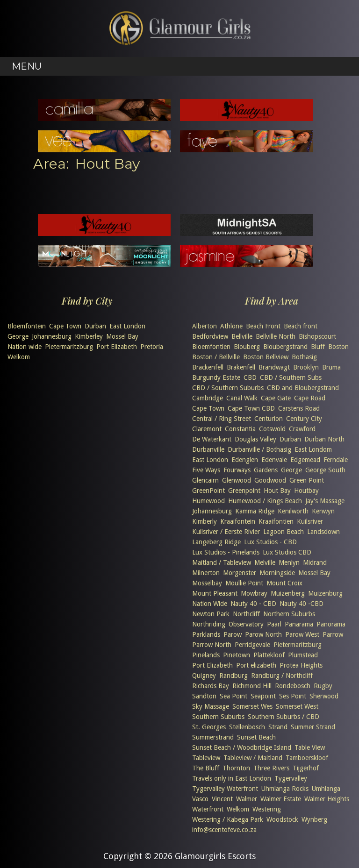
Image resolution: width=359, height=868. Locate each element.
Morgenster (240, 573)
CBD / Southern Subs (291, 377)
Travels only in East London (232, 778)
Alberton (205, 326)
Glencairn (205, 480)
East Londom (313, 449)
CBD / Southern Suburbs (228, 388)
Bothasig (304, 357)
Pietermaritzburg (69, 347)
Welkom (19, 357)
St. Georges (209, 727)
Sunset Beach (256, 737)
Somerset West (297, 706)
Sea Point (233, 696)
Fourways (237, 470)
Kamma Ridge (255, 511)
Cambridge (208, 398)
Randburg (233, 676)
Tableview (206, 758)
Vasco (200, 799)
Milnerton (206, 573)
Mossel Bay (122, 336)
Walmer (247, 799)
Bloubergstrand (285, 347)
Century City (304, 419)
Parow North (263, 634)
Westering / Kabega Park (228, 819)
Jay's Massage (325, 501)
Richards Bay (211, 686)
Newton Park (211, 614)
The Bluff (206, 768)
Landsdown (323, 532)
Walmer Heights (327, 799)
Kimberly (205, 521)
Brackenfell (208, 367)
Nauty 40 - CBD (253, 604)
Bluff (318, 347)
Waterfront (208, 809)
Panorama (331, 624)
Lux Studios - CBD (270, 542)
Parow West (302, 634)
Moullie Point (244, 583)
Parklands (206, 634)
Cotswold (272, 429)
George (18, 336)
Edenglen (245, 460)
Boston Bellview (266, 357)
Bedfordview (210, 336)
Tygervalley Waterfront (225, 789)
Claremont (207, 429)
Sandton (204, 696)
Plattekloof (269, 655)
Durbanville (208, 449)
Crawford (302, 429)
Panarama (299, 624)
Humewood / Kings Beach (265, 501)
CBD (250, 377)
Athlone (231, 326)
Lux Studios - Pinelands (226, 552)
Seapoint (263, 696)
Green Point (307, 480)
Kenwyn (323, 511)
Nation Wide (210, 604)
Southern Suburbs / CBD (284, 717)
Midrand (315, 562)
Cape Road (310, 398)
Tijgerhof (306, 768)
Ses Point (293, 696)
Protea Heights (301, 665)
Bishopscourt (317, 336)
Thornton (236, 768)
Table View (310, 747)
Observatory (246, 624)
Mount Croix (284, 583)
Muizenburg (325, 593)
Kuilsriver (310, 521)
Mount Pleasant (215, 593)
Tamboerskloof (307, 758)
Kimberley (89, 336)
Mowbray (254, 593)
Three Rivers (271, 768)
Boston (338, 347)
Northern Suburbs (289, 614)
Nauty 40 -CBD (302, 604)
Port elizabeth (256, 665)
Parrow (333, 634)
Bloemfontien (211, 347)
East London (127, 326)
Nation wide (25, 347)
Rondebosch (293, 686)
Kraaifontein (238, 521)
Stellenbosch (247, 727)
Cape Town (65, 326)
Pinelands (206, 655)
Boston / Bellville (216, 357)
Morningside (277, 573)
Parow (233, 634)
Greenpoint (244, 491)
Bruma (331, 367)
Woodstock (282, 819)
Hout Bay (277, 491)
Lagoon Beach (284, 532)
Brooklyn (306, 367)
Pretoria (152, 347)
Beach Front (263, 326)
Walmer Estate (281, 799)
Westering (267, 809)
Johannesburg (52, 336)
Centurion (269, 419)
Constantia (240, 429)
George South (325, 470)
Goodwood (270, 480)
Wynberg (314, 819)
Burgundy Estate (216, 377)
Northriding (209, 624)
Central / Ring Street (222, 419)
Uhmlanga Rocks (285, 789)
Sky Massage (211, 706)
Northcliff (246, 614)
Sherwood (324, 696)
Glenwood (237, 480)
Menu (27, 66)
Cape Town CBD (251, 408)
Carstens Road (299, 408)
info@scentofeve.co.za (224, 830)
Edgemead (305, 460)
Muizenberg (288, 593)
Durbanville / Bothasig (259, 449)
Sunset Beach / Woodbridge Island (242, 747)
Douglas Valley (255, 439)
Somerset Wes (252, 706)
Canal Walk (242, 398)
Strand (278, 727)
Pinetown (237, 655)
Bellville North (276, 336)
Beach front (301, 326)
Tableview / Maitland (253, 758)
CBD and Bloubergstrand (303, 388)
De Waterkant (212, 439)
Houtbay (306, 491)
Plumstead (303, 655)
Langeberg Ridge (216, 542)
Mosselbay (207, 583)
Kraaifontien (276, 521)
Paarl (274, 624)
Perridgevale (252, 645)
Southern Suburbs (218, 717)
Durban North (324, 439)
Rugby (323, 686)
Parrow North (212, 645)
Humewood (208, 501)
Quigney (204, 676)
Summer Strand (313, 727)
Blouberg (247, 347)
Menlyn (289, 562)
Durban (95, 326)
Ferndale (336, 460)
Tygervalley (291, 778)
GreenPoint (208, 491)
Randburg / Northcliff (282, 676)
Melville (265, 562)
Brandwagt (274, 367)
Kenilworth (293, 511)
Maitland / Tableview (222, 562)
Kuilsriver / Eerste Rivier (226, 532)
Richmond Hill (252, 686)
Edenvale (274, 460)
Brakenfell (241, 367)
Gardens (266, 470)
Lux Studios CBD (287, 552)
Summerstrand (213, 737)
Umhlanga (326, 789)
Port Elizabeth (117, 347)
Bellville (242, 336)
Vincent (222, 799)
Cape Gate (276, 398)
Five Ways (206, 470)
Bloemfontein (27, 326)
